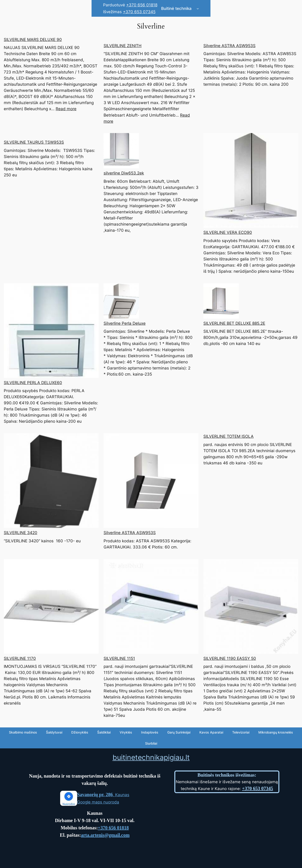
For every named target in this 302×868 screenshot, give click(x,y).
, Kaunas (103, 795)
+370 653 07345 (139, 12)
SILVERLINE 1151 (119, 658)
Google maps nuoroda (98, 802)
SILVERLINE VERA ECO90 (228, 232)
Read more (66, 109)
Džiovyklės (80, 732)
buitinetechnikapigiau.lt (151, 757)
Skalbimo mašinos (23, 732)
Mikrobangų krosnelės (276, 732)
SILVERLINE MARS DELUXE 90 (33, 40)
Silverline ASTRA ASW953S (229, 46)
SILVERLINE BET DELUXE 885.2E (234, 323)
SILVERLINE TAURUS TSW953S (34, 142)
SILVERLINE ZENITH (123, 46)
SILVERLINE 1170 (20, 658)
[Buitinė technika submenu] (198, 8)
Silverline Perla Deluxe (125, 323)
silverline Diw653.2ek (124, 173)
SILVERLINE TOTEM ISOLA (229, 436)
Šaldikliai (104, 732)
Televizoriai (241, 732)
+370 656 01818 (142, 5)
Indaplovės (150, 732)
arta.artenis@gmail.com (105, 835)
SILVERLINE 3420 (21, 533)
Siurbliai (151, 743)
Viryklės (126, 732)
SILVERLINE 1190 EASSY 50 (230, 658)
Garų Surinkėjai (179, 732)
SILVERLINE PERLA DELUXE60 (33, 383)
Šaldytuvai (54, 732)
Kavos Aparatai (211, 732)
